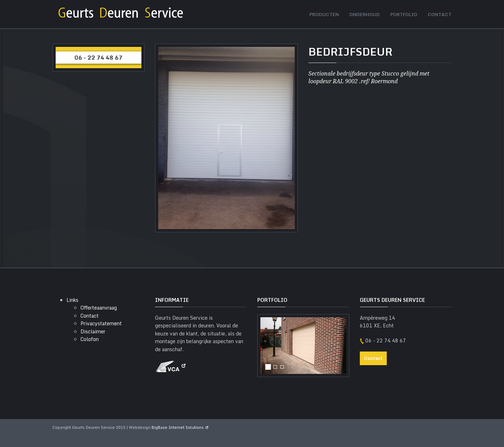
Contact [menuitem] (440, 14)
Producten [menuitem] (324, 14)
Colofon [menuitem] (90, 339)
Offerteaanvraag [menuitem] (99, 308)
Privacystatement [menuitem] (101, 323)
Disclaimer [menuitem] (93, 331)
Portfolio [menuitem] (404, 14)
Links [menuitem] (72, 300)
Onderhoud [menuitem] (365, 14)
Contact (373, 358)
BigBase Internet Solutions (178, 427)
